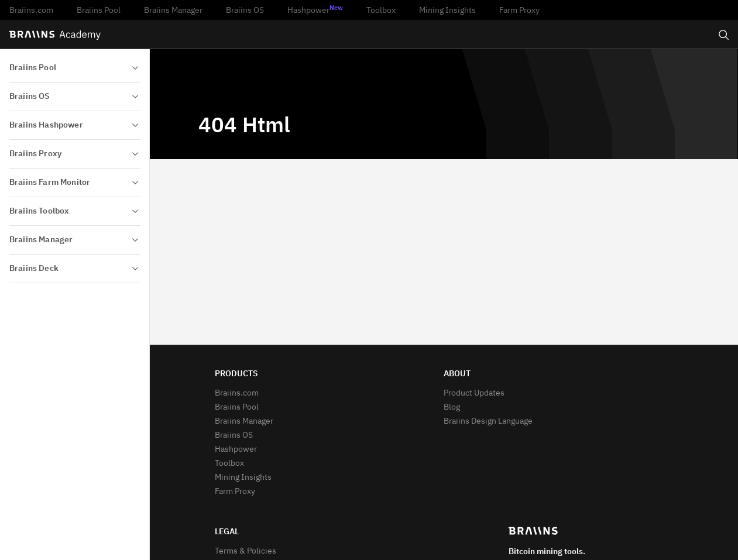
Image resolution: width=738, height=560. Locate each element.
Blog (452, 407)
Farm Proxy (519, 11)
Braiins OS (245, 11)
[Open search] (724, 35)
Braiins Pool (99, 11)
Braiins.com (31, 11)
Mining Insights (447, 11)
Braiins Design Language (488, 421)
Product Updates (474, 393)
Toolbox (381, 11)
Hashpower (315, 10)
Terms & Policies (246, 551)
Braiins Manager (173, 11)
